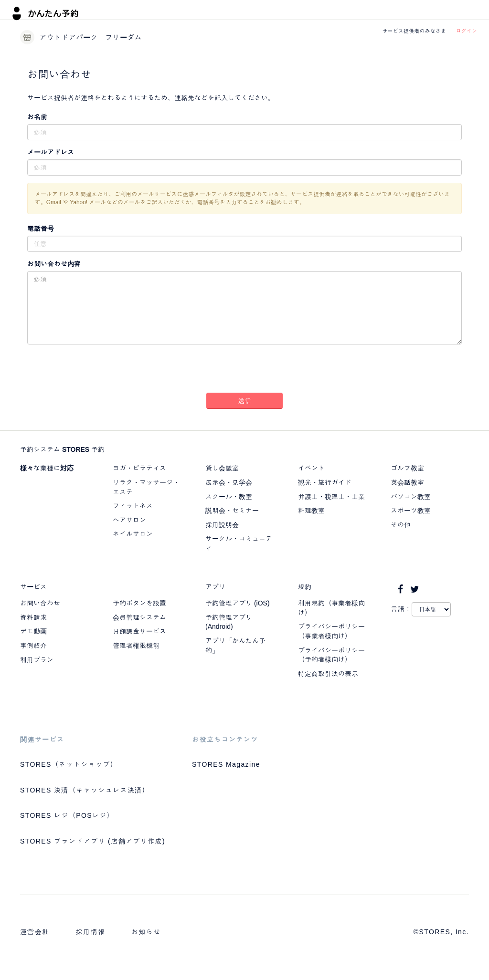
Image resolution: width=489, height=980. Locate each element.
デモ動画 (33, 631)
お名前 (37, 117)
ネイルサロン (133, 534)
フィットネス (133, 506)
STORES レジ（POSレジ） (67, 815)
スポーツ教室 (411, 511)
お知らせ (146, 932)
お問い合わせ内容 (54, 264)
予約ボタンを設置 (139, 603)
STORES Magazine (226, 764)
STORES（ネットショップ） (69, 764)
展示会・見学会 (229, 482)
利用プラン (37, 660)
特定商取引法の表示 (328, 674)
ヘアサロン (129, 520)
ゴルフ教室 (407, 468)
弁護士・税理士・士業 (331, 497)
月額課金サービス (139, 631)
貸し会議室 (222, 468)
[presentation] (244, 370)
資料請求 (33, 617)
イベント (311, 468)
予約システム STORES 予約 (62, 449)
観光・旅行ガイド (325, 482)
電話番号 (41, 229)
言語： (401, 609)
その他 (401, 525)
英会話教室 (407, 482)
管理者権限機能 (136, 646)
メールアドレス (51, 152)
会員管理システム (139, 617)
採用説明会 (222, 525)
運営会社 (35, 932)
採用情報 (91, 932)
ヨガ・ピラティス (139, 468)
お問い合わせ (40, 603)
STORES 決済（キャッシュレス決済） (85, 790)
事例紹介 (33, 646)
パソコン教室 (411, 497)
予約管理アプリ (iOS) (238, 603)
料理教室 (311, 511)
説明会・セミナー (232, 511)
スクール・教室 (229, 497)
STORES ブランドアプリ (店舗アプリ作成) (93, 841)
